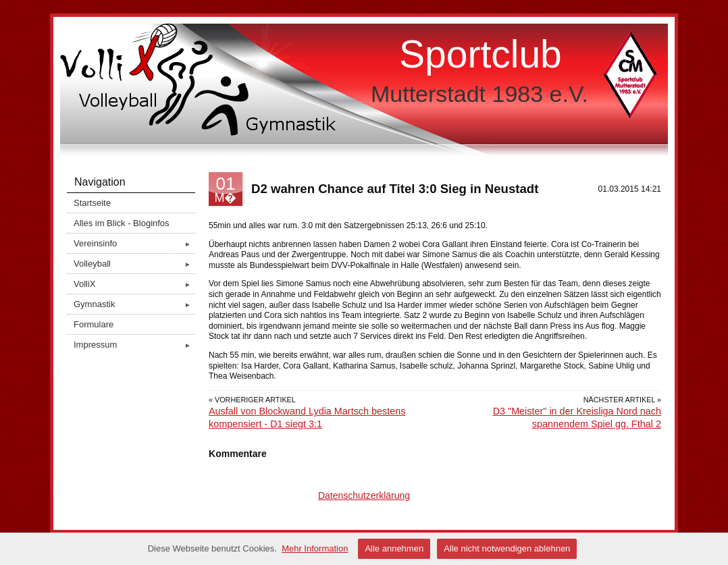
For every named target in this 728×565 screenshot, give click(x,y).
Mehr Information (315, 548)
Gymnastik (134, 304)
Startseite (92, 203)
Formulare (94, 324)
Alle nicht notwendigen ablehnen (507, 548)
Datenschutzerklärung (364, 495)
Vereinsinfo (134, 243)
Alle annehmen (394, 548)
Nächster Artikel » (622, 400)
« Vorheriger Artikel (252, 400)
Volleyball (134, 264)
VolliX (134, 284)
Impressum (134, 345)
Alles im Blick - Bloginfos (122, 223)
